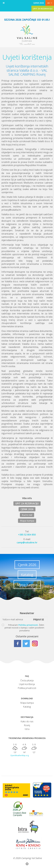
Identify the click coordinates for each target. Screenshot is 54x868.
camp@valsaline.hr (27, 542)
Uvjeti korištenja (27, 684)
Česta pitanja (27, 680)
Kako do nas (27, 721)
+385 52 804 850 (27, 535)
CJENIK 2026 (39, 3)
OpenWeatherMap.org (20, 756)
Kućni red (27, 515)
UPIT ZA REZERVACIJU (43, 9)
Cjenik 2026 (27, 565)
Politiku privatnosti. (28, 625)
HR (50, 3)
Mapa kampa (27, 521)
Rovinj (27, 725)
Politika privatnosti (27, 688)
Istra (27, 729)
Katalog (27, 575)
